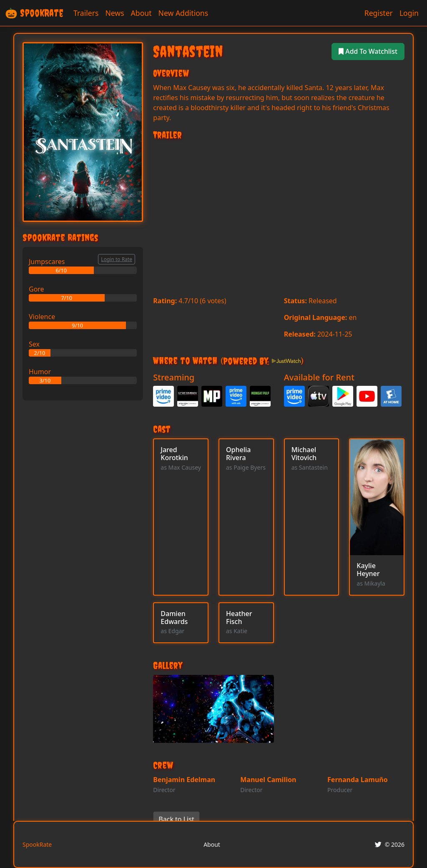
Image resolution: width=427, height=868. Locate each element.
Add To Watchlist (368, 51)
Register (379, 13)
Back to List (176, 819)
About (141, 13)
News (114, 13)
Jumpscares (47, 262)
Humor (40, 372)
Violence (42, 317)
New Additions (183, 13)
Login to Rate (117, 259)
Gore (36, 289)
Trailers (86, 13)
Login (409, 13)
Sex (34, 344)
